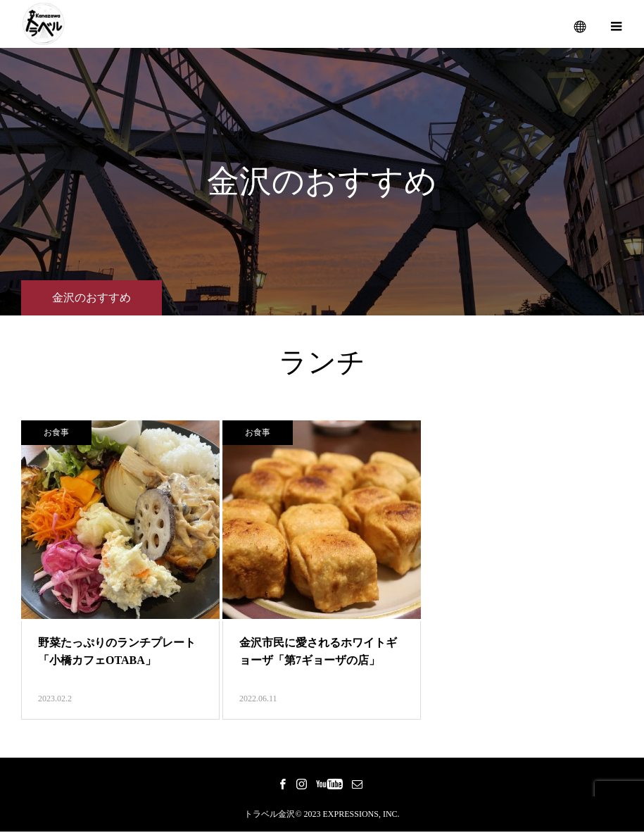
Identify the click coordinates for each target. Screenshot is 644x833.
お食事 (56, 434)
